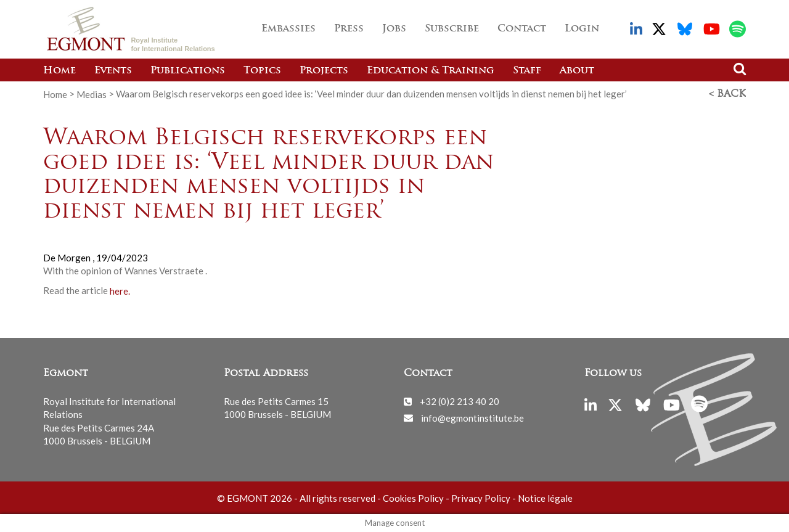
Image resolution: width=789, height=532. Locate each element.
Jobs (394, 29)
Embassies (288, 29)
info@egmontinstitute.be (472, 417)
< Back (727, 94)
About (577, 71)
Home (59, 71)
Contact (522, 29)
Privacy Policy (481, 497)
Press (349, 29)
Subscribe (452, 29)
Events (113, 71)
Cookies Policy (413, 497)
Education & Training (431, 71)
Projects (324, 71)
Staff (527, 71)
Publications (188, 71)
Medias (92, 94)
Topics (262, 71)
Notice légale (545, 497)
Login (582, 29)
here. (120, 290)
